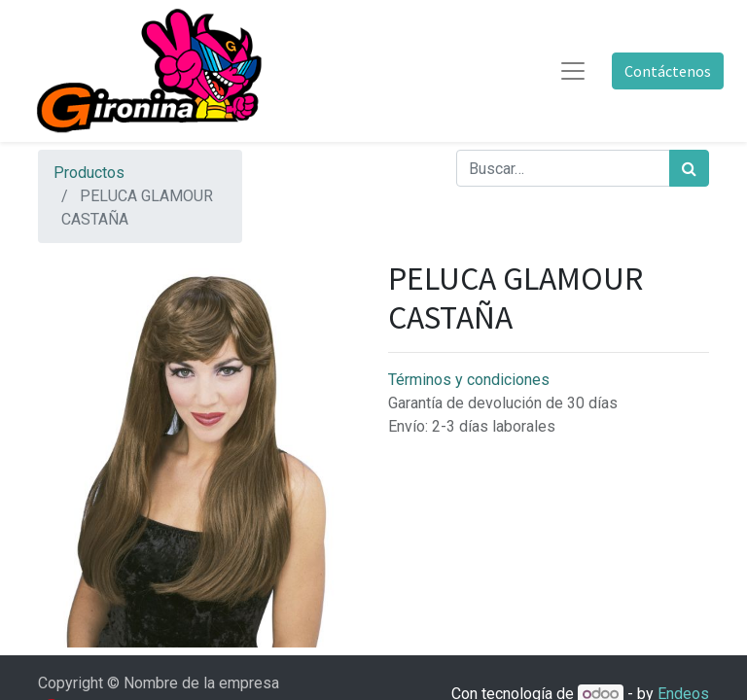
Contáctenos (668, 71)
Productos (89, 173)
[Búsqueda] (689, 168)
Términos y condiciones (469, 380)
